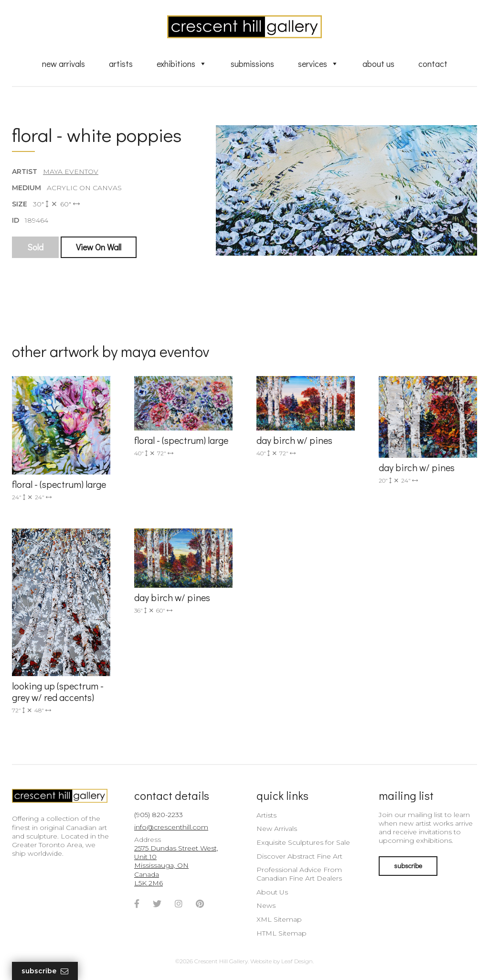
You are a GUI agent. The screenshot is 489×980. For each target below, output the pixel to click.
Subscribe (45, 971)
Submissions (252, 64)
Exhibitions (182, 64)
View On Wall (99, 247)
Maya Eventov (71, 172)
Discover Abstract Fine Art (299, 856)
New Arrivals (64, 64)
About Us (378, 64)
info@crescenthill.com (171, 827)
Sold (35, 247)
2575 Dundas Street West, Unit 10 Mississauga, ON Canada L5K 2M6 (176, 866)
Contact (433, 64)
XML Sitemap (279, 919)
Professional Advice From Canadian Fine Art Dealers (299, 874)
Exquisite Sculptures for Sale (303, 842)
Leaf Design (297, 961)
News (266, 905)
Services (318, 64)
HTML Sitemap (282, 933)
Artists (121, 64)
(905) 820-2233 (159, 815)
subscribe (408, 866)
